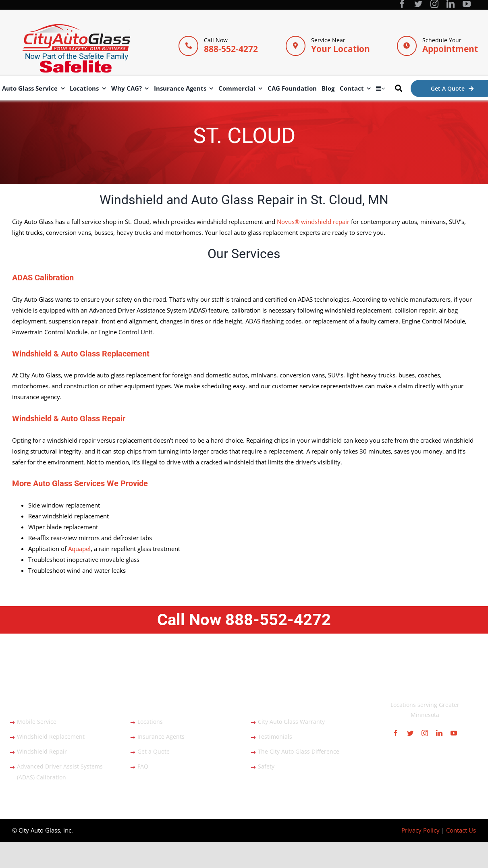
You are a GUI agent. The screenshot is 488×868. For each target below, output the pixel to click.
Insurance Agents (161, 736)
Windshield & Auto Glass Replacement (81, 354)
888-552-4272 (231, 49)
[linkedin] (451, 4)
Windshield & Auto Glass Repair (69, 418)
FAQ (143, 766)
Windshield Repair (42, 751)
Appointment (450, 49)
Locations (150, 722)
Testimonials (275, 736)
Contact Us (461, 830)
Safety (266, 766)
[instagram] (434, 4)
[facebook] (402, 4)
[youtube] (467, 4)
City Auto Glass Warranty (291, 722)
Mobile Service (37, 722)
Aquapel (79, 549)
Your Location (341, 49)
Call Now (244, 620)
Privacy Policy (421, 830)
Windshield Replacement (51, 736)
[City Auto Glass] (76, 27)
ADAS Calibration (43, 278)
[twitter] (418, 4)
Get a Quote (154, 751)
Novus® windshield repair (313, 222)
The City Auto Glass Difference (299, 751)
